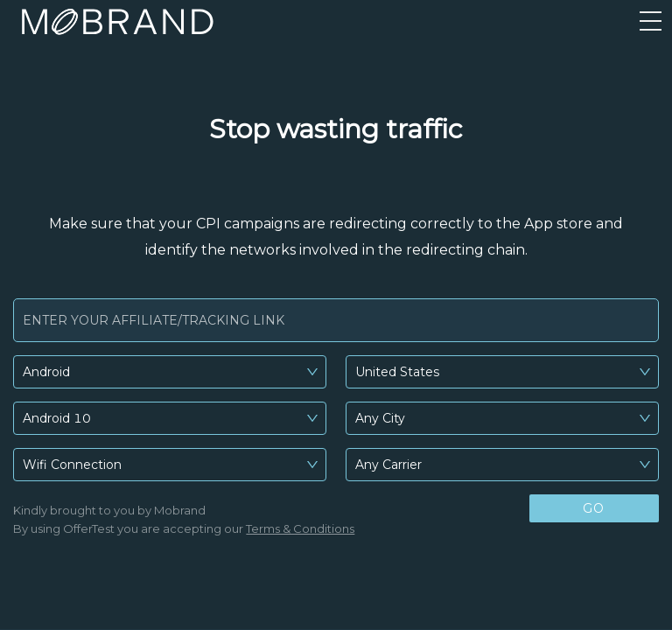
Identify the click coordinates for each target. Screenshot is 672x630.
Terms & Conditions (300, 528)
